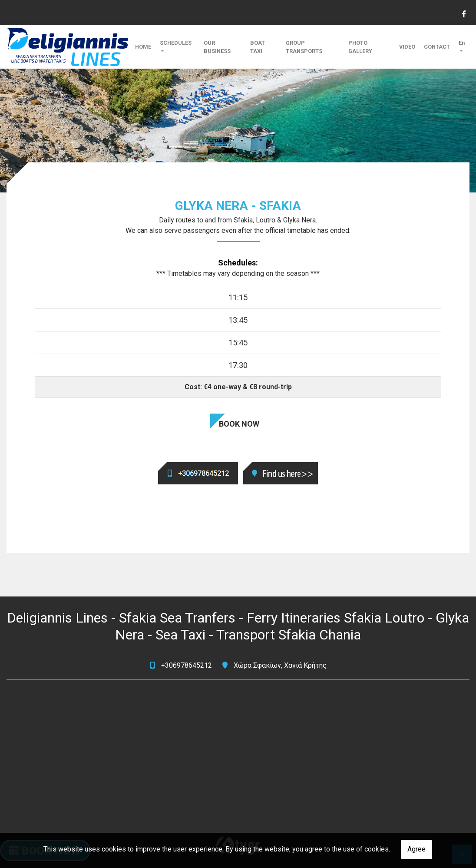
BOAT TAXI (258, 47)
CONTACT (437, 47)
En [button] (462, 43)
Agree (416, 849)
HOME (143, 47)
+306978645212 (187, 665)
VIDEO (407, 47)
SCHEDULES (176, 43)
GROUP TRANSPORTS (304, 47)
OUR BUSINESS (217, 47)
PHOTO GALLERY (360, 47)
